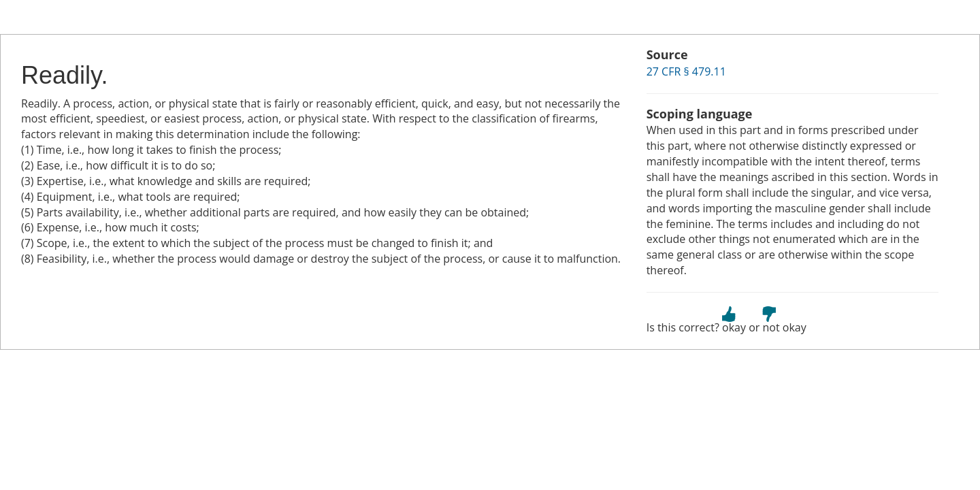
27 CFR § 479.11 (686, 71)
